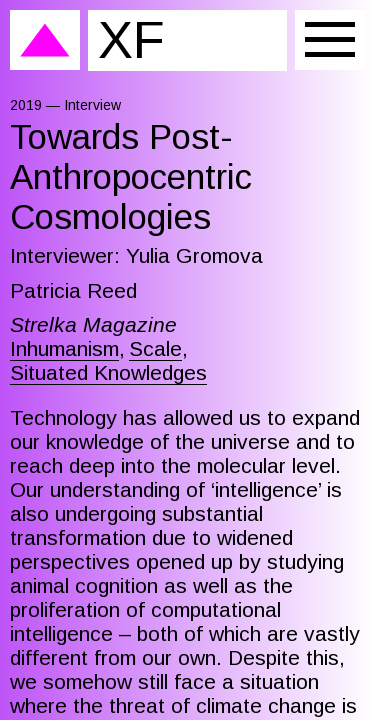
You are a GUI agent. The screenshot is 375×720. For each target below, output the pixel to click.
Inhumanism (64, 348)
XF (131, 39)
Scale (155, 348)
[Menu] (330, 40)
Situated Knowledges (108, 372)
